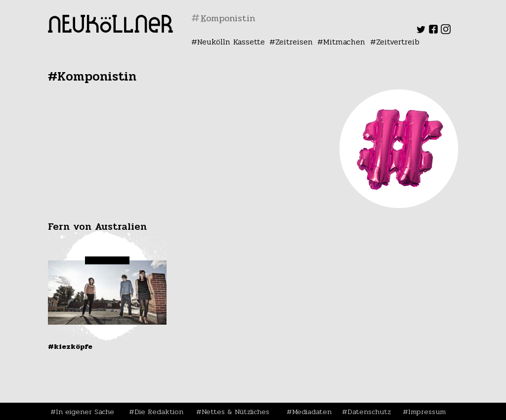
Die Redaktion (159, 412)
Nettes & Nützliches (235, 412)
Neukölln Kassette (231, 42)
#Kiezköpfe (70, 346)
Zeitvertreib (398, 42)
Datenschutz (369, 412)
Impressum (427, 412)
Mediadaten (312, 412)
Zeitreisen (294, 42)
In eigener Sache (85, 412)
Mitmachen (344, 42)
